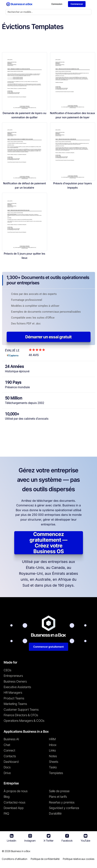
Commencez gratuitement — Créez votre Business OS (48, 543)
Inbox (53, 745)
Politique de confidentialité (45, 859)
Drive (7, 773)
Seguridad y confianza (64, 808)
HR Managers (13, 693)
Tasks (53, 768)
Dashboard (11, 762)
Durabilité (55, 814)
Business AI (11, 740)
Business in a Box (21, 851)
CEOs (7, 671)
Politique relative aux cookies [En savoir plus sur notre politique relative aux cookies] (79, 859)
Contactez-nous (15, 803)
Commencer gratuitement (48, 647)
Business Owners (15, 682)
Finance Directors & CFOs (21, 715)
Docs (7, 768)
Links (52, 751)
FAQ (6, 814)
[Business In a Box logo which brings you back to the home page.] (19, 4)
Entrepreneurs (13, 676)
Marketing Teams (15, 704)
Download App (14, 808)
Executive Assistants (17, 687)
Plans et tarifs (58, 797)
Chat (7, 745)
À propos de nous (16, 791)
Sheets (54, 762)
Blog (7, 797)
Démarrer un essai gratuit (48, 337)
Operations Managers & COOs (24, 721)
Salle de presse (59, 791)
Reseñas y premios (62, 803)
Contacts (10, 757)
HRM (52, 740)
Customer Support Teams (21, 710)
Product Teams (14, 699)
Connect (9, 751)
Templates (56, 773)
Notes (53, 757)
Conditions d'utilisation (15, 859)
